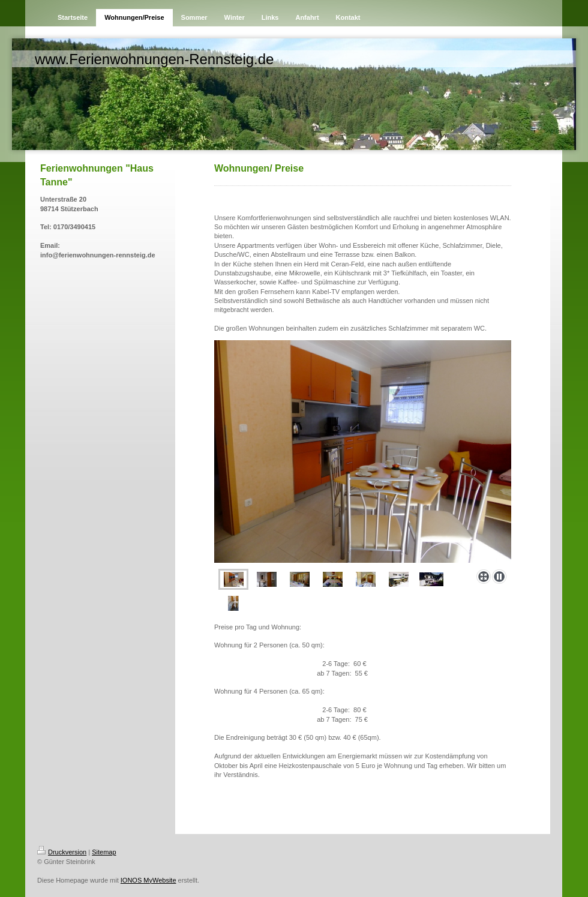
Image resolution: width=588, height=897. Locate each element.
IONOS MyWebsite (148, 880)
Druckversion (62, 852)
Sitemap (104, 852)
